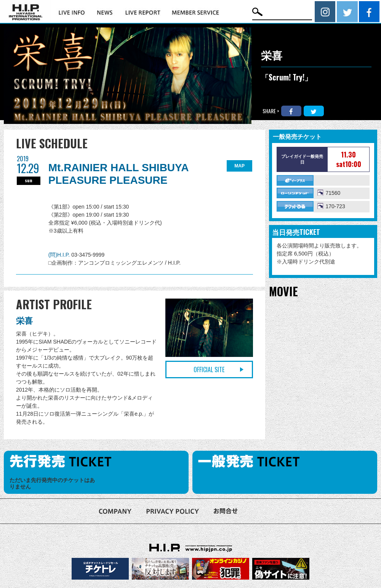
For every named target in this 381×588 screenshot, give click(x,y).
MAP (239, 166)
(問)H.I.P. (60, 255)
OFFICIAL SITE (209, 370)
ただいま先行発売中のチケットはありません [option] (52, 483)
